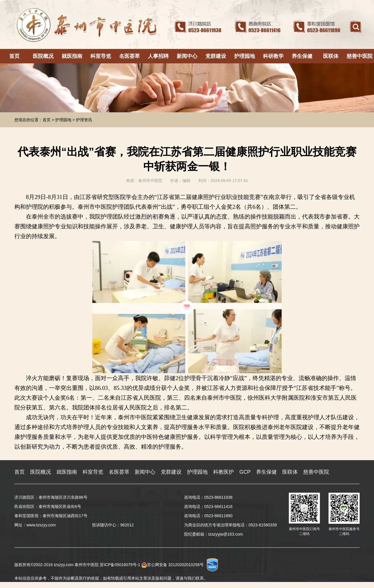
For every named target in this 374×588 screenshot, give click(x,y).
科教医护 (224, 472)
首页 (14, 56)
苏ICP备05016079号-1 (120, 565)
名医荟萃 (129, 56)
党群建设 (216, 56)
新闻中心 (187, 56)
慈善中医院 (360, 56)
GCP (245, 472)
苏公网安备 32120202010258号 (172, 565)
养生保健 (302, 56)
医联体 (331, 56)
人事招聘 (158, 56)
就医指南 (72, 56)
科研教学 (273, 56)
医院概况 (43, 56)
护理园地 (245, 56)
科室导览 (101, 56)
